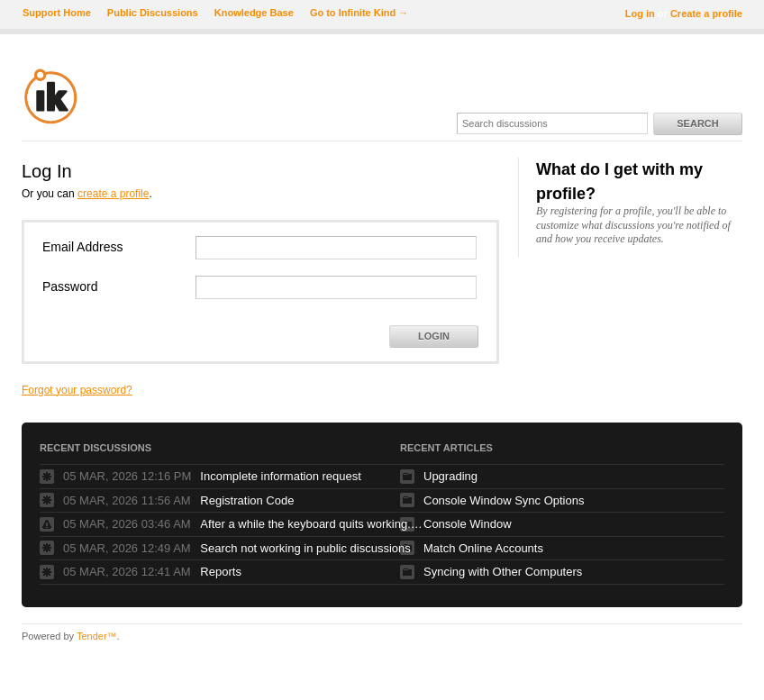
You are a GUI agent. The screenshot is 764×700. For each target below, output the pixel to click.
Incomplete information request (280, 476)
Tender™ (97, 636)
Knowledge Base (254, 13)
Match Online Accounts (483, 548)
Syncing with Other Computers (503, 572)
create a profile (113, 194)
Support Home (57, 13)
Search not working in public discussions (305, 548)
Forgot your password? (77, 390)
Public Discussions (153, 13)
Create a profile (706, 14)
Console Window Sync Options (504, 500)
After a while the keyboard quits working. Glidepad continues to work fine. (313, 524)
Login (434, 336)
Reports (221, 572)
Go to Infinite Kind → (359, 13)
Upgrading (450, 476)
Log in (640, 14)
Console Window (468, 524)
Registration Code (247, 500)
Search (697, 123)
